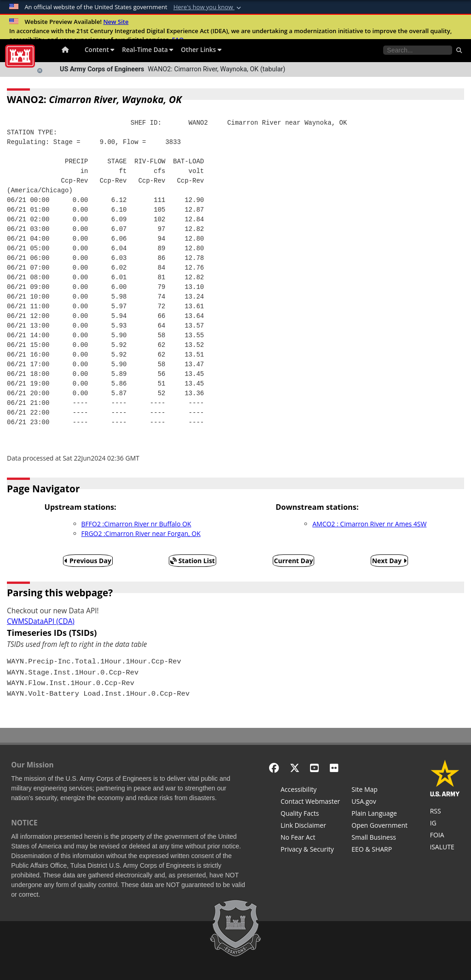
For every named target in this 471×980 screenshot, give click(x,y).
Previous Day (88, 561)
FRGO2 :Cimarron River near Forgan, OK (141, 533)
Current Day (294, 561)
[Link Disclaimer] (310, 826)
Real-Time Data (148, 49)
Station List (192, 561)
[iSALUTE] (445, 848)
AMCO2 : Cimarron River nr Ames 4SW (369, 524)
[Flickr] (334, 768)
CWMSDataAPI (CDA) (41, 621)
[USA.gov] (379, 802)
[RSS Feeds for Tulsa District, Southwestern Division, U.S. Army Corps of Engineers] (445, 812)
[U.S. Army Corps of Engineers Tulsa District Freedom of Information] (445, 836)
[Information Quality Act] (310, 814)
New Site (116, 22)
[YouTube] (314, 768)
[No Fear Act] (310, 838)
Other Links (201, 49)
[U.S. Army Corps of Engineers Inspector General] (445, 824)
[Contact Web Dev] (310, 802)
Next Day (389, 561)
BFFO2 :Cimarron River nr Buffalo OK (136, 524)
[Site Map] (379, 790)
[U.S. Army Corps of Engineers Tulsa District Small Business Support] (379, 838)
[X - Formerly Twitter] (295, 768)
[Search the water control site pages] (418, 50)
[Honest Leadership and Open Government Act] (379, 826)
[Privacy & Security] (310, 850)
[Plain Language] (379, 814)
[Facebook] (274, 768)
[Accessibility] (310, 790)
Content (100, 49)
